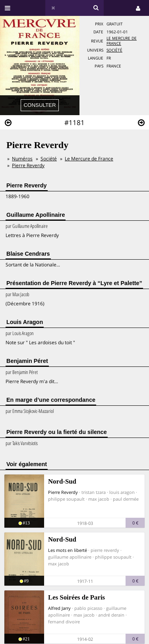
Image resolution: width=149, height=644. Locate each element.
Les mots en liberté (68, 550)
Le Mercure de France (89, 159)
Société (114, 50)
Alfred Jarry (59, 608)
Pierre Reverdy (28, 165)
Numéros (22, 159)
